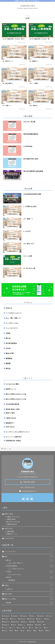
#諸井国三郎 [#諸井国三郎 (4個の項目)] (6, 625)
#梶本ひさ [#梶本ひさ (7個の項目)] (25, 622)
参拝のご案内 (10, 413)
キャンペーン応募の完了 (14, 437)
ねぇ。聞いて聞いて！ (14, 318)
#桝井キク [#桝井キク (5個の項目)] (48, 619)
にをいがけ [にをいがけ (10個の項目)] (39, 628)
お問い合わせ (10, 427)
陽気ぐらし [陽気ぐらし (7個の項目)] (49, 631)
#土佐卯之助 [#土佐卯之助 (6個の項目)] (24, 616)
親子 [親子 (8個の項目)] (36, 631)
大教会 (8, 333)
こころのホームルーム (14, 313)
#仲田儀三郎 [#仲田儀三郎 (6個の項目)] (15, 616)
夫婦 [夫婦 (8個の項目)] (12, 631)
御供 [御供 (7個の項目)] (17, 631)
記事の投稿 (10, 532)
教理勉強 (9, 358)
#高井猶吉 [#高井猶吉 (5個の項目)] (39, 625)
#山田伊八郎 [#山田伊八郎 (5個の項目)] (22, 619)
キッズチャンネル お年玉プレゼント (18, 432)
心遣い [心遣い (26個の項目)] (24, 631)
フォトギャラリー (12, 328)
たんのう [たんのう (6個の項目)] (13, 628)
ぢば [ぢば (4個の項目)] (19, 628)
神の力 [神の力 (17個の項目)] (30, 631)
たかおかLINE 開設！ (13, 384)
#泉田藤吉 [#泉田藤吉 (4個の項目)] (33, 622)
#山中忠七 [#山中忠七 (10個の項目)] (50, 616)
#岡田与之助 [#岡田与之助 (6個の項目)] (31, 619)
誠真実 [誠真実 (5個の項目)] (42, 631)
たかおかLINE (9, 538)
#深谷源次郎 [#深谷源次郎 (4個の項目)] (41, 622)
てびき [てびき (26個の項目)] (32, 628)
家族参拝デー (10, 423)
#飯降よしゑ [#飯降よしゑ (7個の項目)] (22, 625)
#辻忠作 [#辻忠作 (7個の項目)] (14, 625)
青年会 (8, 368)
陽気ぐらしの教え (29, 599)
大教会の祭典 (11, 519)
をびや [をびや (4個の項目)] (47, 628)
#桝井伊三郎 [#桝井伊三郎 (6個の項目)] (6, 622)
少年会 (8, 348)
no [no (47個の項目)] (45, 625)
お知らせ (9, 308)
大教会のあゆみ (11, 418)
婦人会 (8, 338)
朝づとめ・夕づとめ (13, 522)
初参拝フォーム (11, 389)
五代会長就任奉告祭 (12, 404)
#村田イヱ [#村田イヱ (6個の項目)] (40, 619)
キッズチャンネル (12, 323)
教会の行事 (10, 353)
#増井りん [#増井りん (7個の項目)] (33, 616)
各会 (29, 556)
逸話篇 (8, 363)
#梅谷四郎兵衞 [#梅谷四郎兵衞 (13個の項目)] (16, 622)
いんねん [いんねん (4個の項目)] (6, 628)
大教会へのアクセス (13, 517)
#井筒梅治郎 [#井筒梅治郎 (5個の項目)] (6, 616)
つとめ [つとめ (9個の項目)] (26, 628)
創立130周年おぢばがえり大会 (16, 394)
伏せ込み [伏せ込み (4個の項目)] (6, 631)
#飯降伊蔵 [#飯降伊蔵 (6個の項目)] (31, 625)
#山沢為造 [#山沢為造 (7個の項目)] (6, 619)
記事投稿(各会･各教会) (13, 441)
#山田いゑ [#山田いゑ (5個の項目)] (14, 619)
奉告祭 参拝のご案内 (13, 409)
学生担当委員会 (11, 343)
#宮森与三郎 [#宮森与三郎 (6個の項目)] (41, 616)
